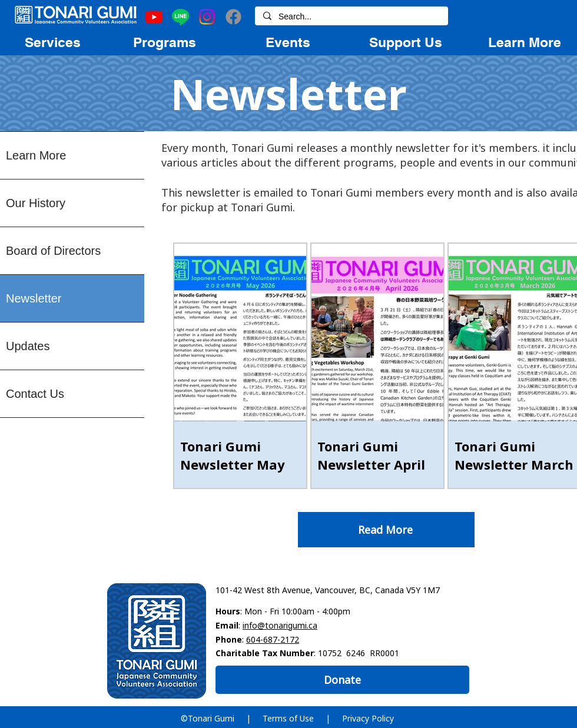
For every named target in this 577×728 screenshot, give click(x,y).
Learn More (36, 155)
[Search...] (351, 17)
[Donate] (342, 680)
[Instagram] (207, 17)
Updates (28, 346)
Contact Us (35, 394)
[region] (52, 42)
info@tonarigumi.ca (280, 625)
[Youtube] (154, 17)
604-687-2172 (273, 639)
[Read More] (386, 530)
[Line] (180, 17)
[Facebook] (233, 17)
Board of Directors (53, 251)
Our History (36, 203)
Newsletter (34, 298)
